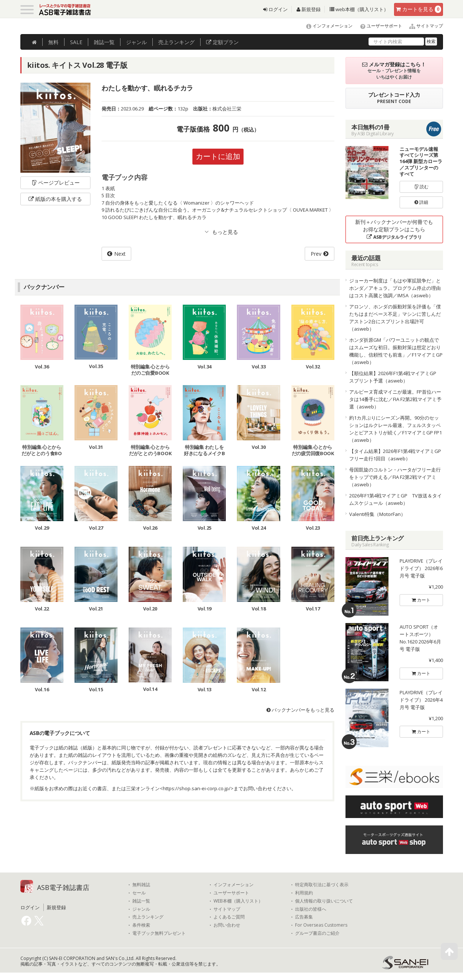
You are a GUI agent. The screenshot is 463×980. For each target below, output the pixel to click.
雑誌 (104, 42)
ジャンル (136, 42)
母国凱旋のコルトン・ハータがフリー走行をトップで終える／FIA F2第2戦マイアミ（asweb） (395, 477)
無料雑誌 (141, 885)
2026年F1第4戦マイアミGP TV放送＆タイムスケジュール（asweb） (396, 499)
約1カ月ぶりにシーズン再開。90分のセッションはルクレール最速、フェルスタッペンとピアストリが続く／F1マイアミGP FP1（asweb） (396, 429)
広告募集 (304, 917)
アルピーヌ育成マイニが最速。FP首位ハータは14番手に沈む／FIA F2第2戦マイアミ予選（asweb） (395, 399)
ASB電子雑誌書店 (63, 887)
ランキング (176, 42)
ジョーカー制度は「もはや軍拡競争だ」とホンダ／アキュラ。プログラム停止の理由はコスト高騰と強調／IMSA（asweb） (395, 288)
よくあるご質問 (229, 917)
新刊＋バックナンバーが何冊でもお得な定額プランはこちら (394, 229)
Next (120, 254)
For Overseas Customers (321, 925)
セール (139, 893)
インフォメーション (326, 26)
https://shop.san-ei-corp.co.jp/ (197, 788)
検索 (431, 41)
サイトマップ (423, 26)
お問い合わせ (227, 925)
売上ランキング (148, 917)
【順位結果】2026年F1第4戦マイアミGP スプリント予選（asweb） (395, 377)
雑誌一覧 (141, 901)
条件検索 (141, 925)
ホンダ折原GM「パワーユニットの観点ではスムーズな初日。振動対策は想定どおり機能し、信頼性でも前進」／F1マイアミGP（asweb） (396, 351)
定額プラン (222, 42)
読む (421, 187)
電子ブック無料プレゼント (159, 933)
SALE (76, 42)
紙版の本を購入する (55, 199)
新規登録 (309, 9)
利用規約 (304, 893)
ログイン (275, 9)
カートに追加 (218, 156)
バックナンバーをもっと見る (300, 710)
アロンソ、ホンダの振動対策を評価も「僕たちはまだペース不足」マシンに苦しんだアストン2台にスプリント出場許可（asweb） (395, 318)
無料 (53, 42)
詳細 (421, 202)
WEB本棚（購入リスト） (238, 901)
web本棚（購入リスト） (359, 9)
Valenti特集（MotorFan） (377, 514)
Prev (316, 254)
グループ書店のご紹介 (317, 933)
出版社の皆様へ (311, 909)
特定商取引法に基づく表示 (322, 885)
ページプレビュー (55, 183)
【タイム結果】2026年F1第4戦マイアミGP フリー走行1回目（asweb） (396, 455)
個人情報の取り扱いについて (324, 901)
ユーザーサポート (378, 26)
